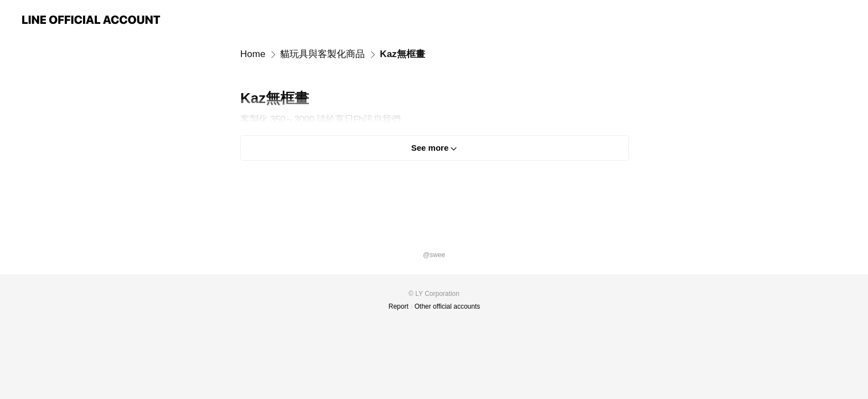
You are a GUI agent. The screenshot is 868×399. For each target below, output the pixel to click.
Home (253, 54)
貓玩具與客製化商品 (322, 54)
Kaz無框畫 (402, 54)
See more (430, 148)
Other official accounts (448, 306)
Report (399, 306)
